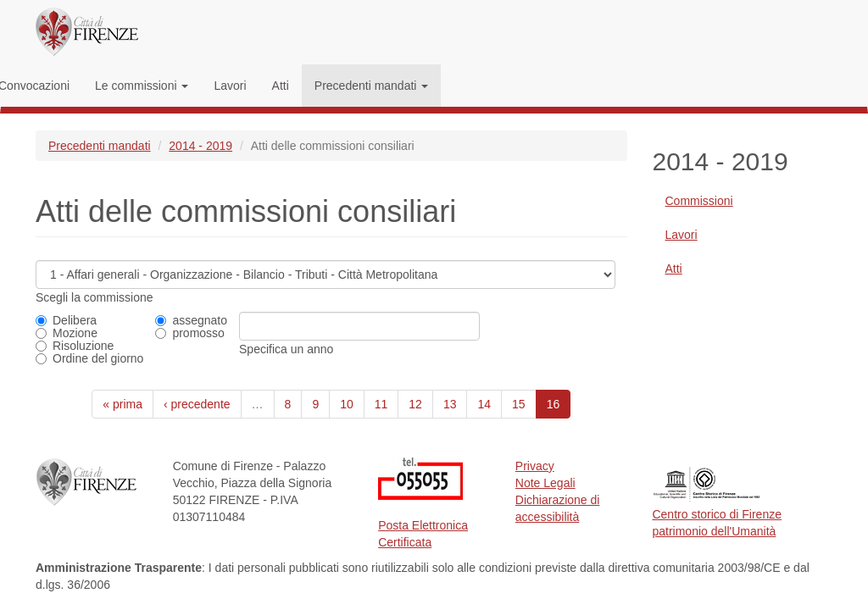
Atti (281, 86)
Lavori (230, 86)
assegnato (191, 320)
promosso (189, 333)
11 (381, 404)
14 (484, 404)
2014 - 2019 (200, 146)
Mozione (67, 333)
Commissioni (699, 201)
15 (519, 404)
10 (347, 404)
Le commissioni (142, 86)
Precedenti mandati (372, 86)
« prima (122, 404)
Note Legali (545, 483)
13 (450, 404)
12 (415, 404)
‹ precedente (197, 404)
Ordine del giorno (89, 358)
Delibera (66, 320)
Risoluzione (75, 346)
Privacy (535, 466)
